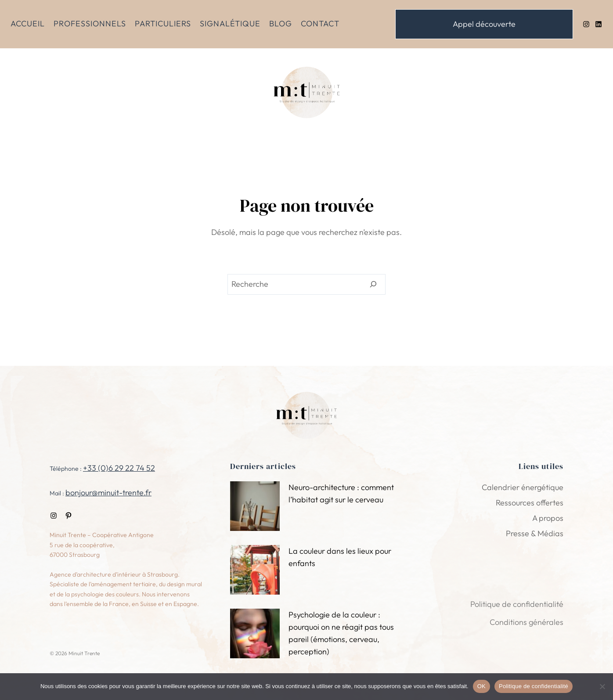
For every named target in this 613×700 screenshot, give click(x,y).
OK (481, 686)
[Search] (373, 285)
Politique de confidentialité (534, 686)
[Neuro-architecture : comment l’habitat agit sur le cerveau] (255, 507)
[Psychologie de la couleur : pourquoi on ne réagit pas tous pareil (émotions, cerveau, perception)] (255, 635)
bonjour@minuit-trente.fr (108, 493)
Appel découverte (484, 24)
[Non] (602, 686)
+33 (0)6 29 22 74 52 (119, 468)
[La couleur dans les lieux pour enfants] (255, 571)
